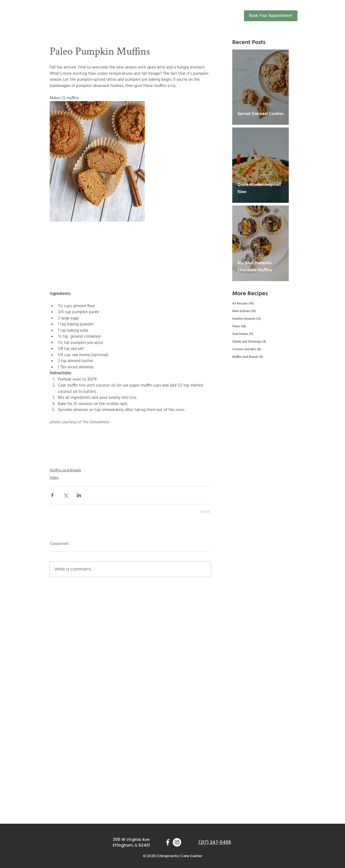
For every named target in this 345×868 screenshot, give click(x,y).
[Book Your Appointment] (271, 16)
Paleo (54, 478)
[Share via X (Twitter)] (66, 495)
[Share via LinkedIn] (79, 495)
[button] (198, 16)
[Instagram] (177, 842)
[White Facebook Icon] (168, 842)
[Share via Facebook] (52, 495)
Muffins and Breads (65, 470)
